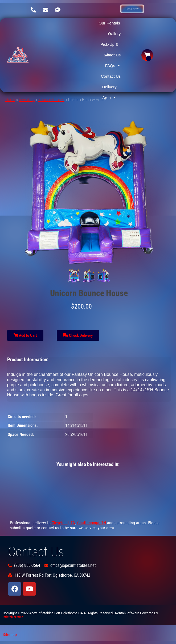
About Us (113, 55)
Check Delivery (78, 335)
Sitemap (10, 635)
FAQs (113, 66)
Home (10, 100)
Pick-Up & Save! (109, 46)
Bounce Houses (51, 100)
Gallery (114, 34)
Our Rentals (109, 25)
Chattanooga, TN (92, 523)
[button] (132, 9)
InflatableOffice (13, 617)
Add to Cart (25, 335)
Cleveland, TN (64, 523)
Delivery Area (109, 88)
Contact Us (111, 76)
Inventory (27, 100)
